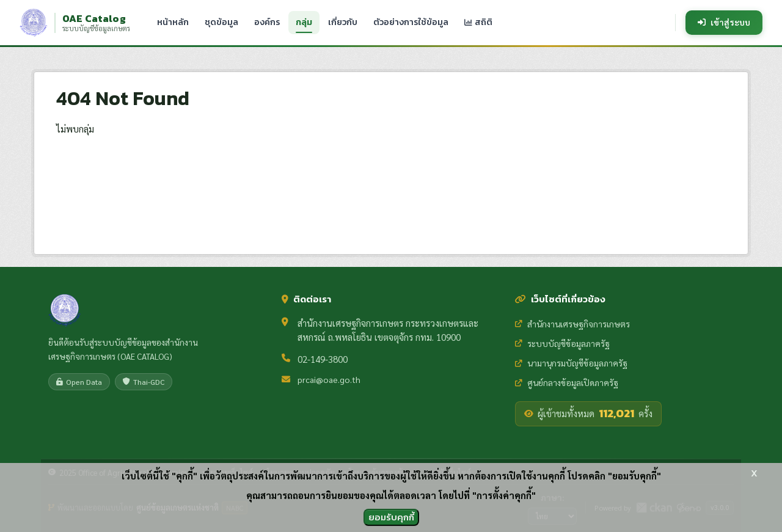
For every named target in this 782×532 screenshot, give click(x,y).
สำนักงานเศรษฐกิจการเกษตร (572, 324)
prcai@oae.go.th (329, 379)
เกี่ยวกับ (343, 22)
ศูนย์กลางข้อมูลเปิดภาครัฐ (567, 382)
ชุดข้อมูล (221, 22)
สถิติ (478, 22)
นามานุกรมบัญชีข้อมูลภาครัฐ (571, 363)
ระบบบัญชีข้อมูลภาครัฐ (562, 343)
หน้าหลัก (173, 22)
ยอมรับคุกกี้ (391, 517)
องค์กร (267, 22)
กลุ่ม (304, 22)
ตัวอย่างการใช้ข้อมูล (411, 22)
